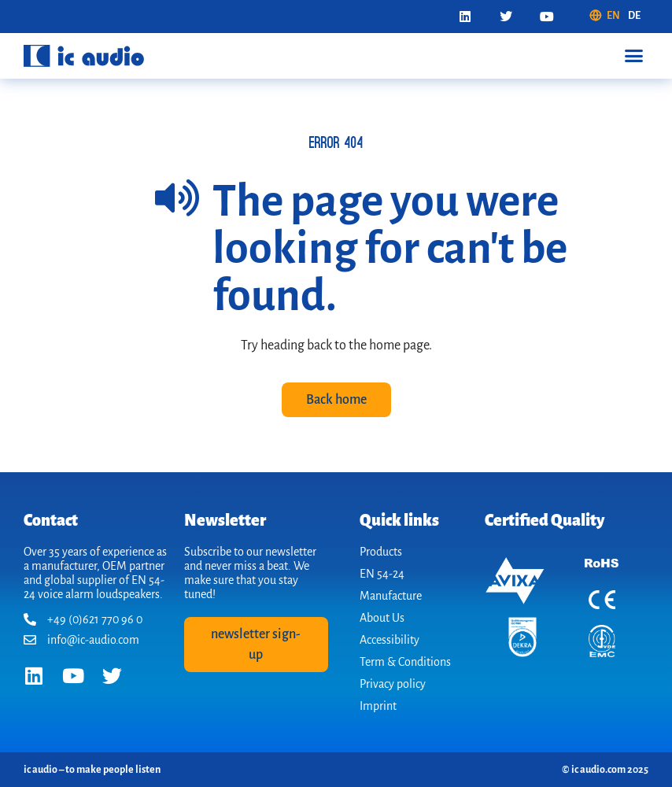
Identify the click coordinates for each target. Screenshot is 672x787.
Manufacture (391, 596)
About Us (382, 618)
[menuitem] (604, 16)
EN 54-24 (382, 574)
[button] (633, 56)
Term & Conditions (405, 662)
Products (381, 552)
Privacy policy (393, 684)
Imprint (378, 706)
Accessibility (390, 640)
